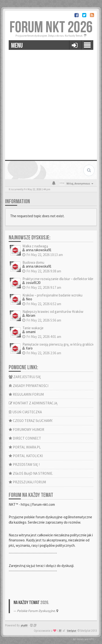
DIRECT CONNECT (25, 438)
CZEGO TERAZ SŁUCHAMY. (31, 421)
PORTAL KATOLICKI (26, 456)
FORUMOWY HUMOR (26, 430)
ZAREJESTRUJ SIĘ (25, 377)
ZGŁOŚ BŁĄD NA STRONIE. (31, 473)
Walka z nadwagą (35, 246)
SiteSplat (72, 631)
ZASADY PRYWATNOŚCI (29, 386)
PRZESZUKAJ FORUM (27, 482)
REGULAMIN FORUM (26, 394)
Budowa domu (33, 262)
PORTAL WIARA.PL (25, 447)
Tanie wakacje (33, 328)
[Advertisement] (51, 103)
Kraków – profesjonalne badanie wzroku (52, 295)
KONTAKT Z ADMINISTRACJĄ (33, 403)
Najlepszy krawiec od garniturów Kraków (53, 312)
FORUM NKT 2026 (51, 28)
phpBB (24, 626)
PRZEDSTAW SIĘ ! (24, 464)
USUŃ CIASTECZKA (25, 412)
